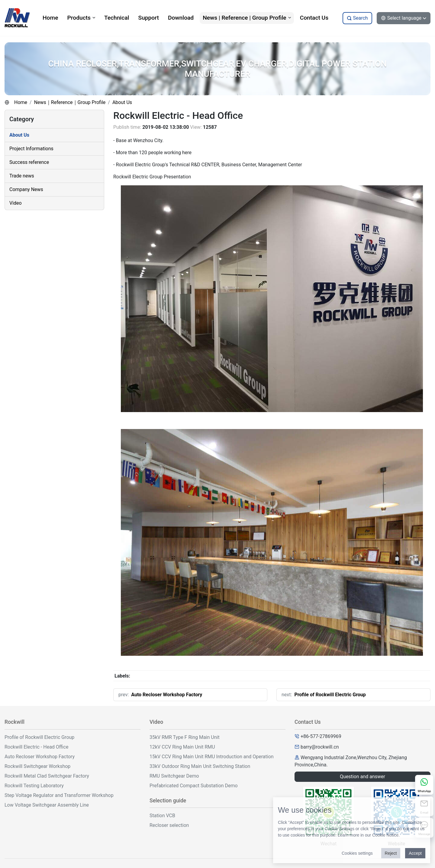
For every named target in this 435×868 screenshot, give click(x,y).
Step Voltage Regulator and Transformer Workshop (59, 795)
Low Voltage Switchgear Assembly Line (47, 805)
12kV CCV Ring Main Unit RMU (182, 747)
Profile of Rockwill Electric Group (330, 695)
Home (21, 102)
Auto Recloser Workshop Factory (167, 695)
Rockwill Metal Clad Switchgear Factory (47, 776)
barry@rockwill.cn (320, 747)
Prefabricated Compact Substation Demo (194, 786)
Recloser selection (169, 825)
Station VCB (162, 816)
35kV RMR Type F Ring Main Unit (185, 737)
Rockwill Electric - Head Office (36, 747)
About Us (122, 102)
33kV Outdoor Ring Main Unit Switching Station (200, 766)
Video (16, 203)
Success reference (29, 162)
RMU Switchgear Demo (174, 776)
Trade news (22, 176)
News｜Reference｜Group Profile (70, 102)
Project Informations (31, 149)
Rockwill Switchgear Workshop (37, 766)
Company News (26, 189)
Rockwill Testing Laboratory (34, 786)
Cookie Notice (385, 835)
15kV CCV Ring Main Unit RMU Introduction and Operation (212, 757)
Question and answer (362, 777)
